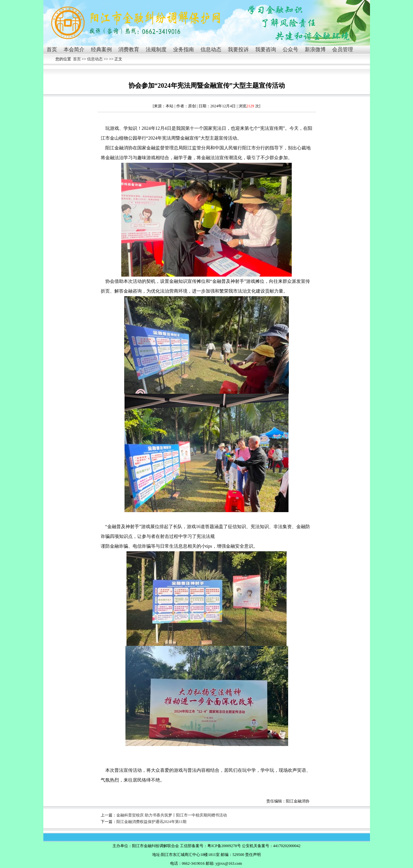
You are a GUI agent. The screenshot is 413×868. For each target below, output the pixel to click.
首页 (52, 49)
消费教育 (129, 49)
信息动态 (211, 49)
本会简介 (74, 49)
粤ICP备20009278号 (224, 846)
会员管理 (343, 49)
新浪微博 (315, 49)
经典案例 (101, 49)
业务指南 (184, 49)
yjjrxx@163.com (229, 863)
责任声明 (253, 855)
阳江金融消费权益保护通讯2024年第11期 (152, 822)
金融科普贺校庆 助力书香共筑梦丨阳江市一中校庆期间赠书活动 (172, 815)
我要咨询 (266, 49)
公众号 (290, 49)
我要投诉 (238, 49)
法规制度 (156, 49)
